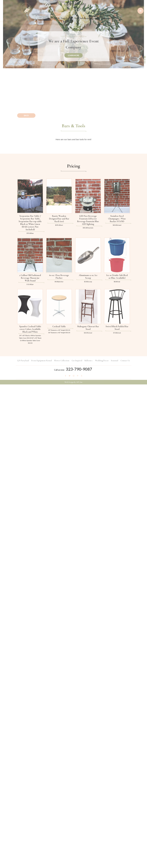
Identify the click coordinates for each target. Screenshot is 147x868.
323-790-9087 (79, 368)
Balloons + (89, 24)
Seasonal (115, 24)
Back (26, 115)
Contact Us (125, 24)
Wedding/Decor (102, 24)
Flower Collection (62, 24)
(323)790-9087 (75, 4)
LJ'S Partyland (23, 24)
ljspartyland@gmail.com (118, 7)
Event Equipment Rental (42, 24)
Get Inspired (77, 24)
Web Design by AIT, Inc (73, 384)
